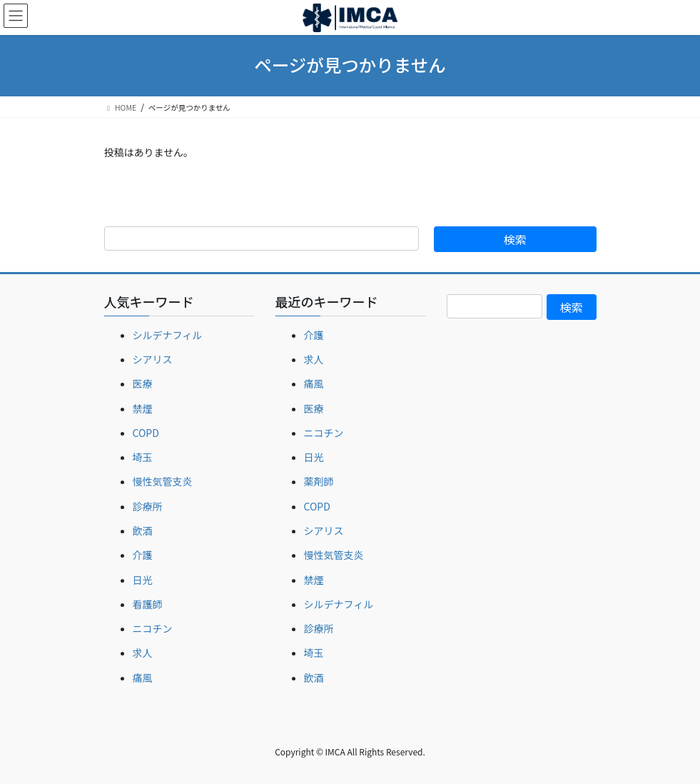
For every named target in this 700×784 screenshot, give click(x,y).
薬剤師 (319, 481)
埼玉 (143, 457)
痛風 (143, 678)
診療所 (148, 506)
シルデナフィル (168, 335)
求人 (143, 653)
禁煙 (143, 408)
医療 (143, 383)
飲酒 (143, 531)
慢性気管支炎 (163, 481)
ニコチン (153, 628)
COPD (146, 433)
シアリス (153, 359)
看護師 (148, 604)
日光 (143, 580)
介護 (143, 555)
